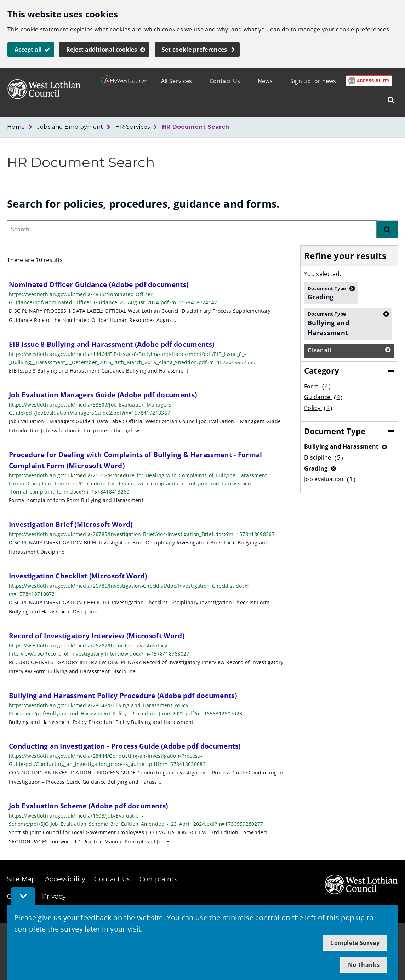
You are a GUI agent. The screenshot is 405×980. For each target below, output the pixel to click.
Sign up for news (313, 81)
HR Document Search (196, 127)
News (265, 81)
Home (16, 127)
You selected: (323, 274)
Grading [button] (327, 293)
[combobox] (192, 229)
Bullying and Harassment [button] (344, 324)
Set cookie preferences (195, 50)
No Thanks (364, 965)
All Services (177, 81)
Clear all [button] (320, 350)
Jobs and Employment (70, 127)
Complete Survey (355, 943)
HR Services (133, 127)
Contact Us (225, 81)
